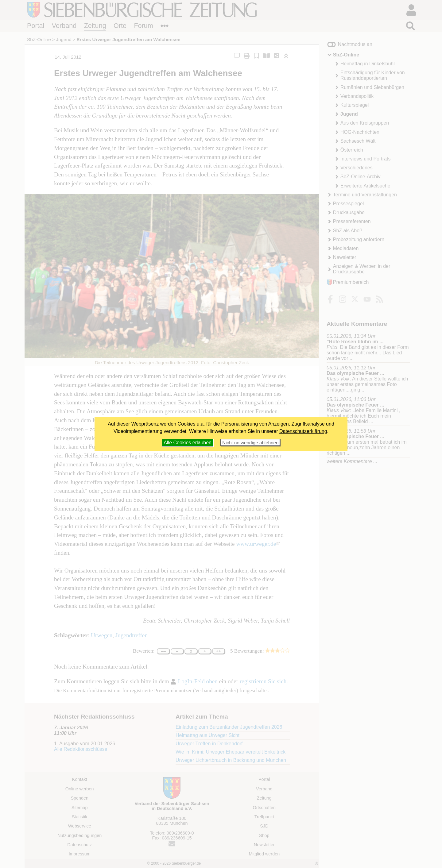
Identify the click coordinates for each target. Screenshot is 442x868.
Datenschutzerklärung (303, 431)
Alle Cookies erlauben (188, 443)
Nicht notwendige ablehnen (250, 443)
